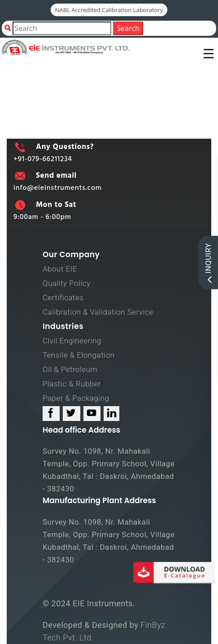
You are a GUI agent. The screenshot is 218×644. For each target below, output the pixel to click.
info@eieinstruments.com (58, 188)
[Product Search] (62, 28)
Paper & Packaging (76, 398)
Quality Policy (67, 283)
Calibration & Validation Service (98, 312)
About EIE (60, 269)
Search (128, 28)
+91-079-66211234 (43, 159)
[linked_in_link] (111, 414)
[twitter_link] (71, 414)
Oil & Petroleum (70, 369)
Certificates (63, 298)
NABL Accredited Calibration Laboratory (109, 10)
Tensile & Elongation (78, 355)
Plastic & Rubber (72, 384)
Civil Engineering (72, 341)
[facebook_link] (51, 414)
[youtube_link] (92, 414)
